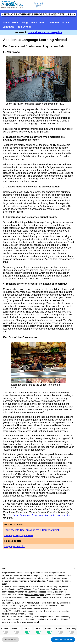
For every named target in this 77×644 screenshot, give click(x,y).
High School (24, 27)
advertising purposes (35, 595)
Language (8, 27)
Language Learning (15, 546)
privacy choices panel (29, 622)
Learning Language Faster (19, 535)
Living (24, 22)
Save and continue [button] (63, 640)
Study (66, 22)
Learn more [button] (11, 640)
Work (15, 22)
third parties (47, 586)
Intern (43, 22)
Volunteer (54, 22)
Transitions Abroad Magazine (45, 32)
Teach (34, 22)
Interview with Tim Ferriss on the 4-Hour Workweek (32, 530)
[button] (74, 568)
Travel (6, 22)
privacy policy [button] (42, 575)
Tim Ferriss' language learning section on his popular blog (39, 515)
